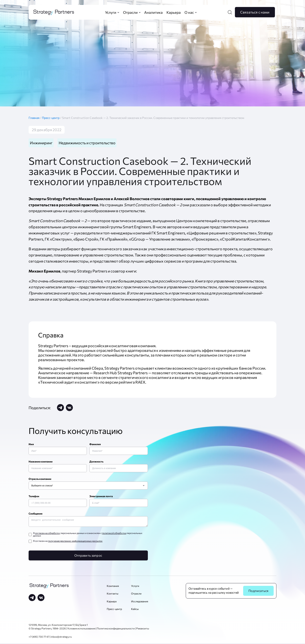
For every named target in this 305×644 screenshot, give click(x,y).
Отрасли (136, 594)
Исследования (140, 602)
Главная (35, 118)
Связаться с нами (255, 12)
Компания (113, 587)
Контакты (113, 594)
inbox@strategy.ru (61, 637)
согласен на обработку (48, 534)
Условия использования (81, 629)
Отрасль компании (40, 479)
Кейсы (135, 610)
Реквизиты (143, 629)
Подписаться (258, 592)
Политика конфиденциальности (116, 629)
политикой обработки (114, 534)
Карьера (112, 602)
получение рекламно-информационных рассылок (75, 542)
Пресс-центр (51, 118)
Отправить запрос (88, 556)
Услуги (135, 587)
